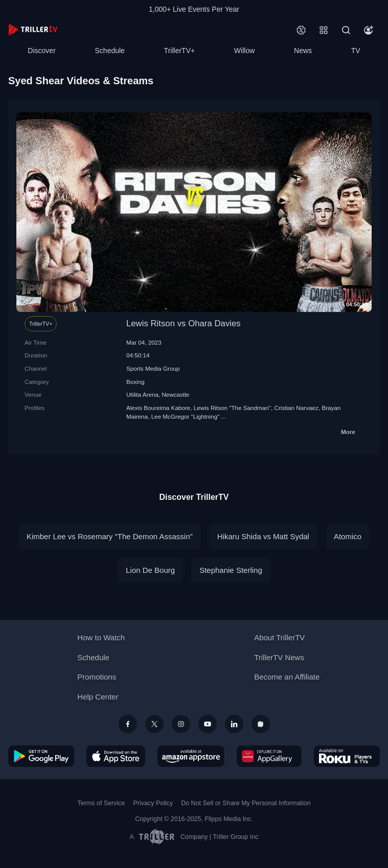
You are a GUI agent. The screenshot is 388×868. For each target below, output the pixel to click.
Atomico (348, 536)
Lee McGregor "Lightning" (186, 416)
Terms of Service (101, 803)
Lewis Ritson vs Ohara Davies (184, 323)
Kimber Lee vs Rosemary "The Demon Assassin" (110, 536)
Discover (41, 51)
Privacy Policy (153, 803)
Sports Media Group (153, 368)
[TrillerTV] (33, 30)
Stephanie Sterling (231, 570)
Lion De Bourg (150, 570)
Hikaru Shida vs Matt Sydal (263, 536)
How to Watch (101, 637)
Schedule (110, 51)
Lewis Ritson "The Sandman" (232, 408)
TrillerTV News (279, 657)
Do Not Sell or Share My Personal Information (246, 803)
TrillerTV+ (180, 51)
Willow (244, 51)
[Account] (369, 30)
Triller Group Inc (236, 837)
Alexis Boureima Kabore (158, 408)
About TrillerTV (279, 637)
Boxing (135, 382)
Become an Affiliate (287, 677)
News (303, 51)
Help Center (98, 697)
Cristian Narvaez (296, 408)
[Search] (346, 30)
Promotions (97, 677)
